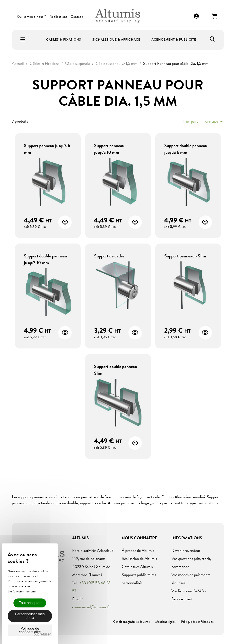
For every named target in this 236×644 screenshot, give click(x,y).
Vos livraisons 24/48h (189, 591)
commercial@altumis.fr (91, 607)
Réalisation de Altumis (139, 558)
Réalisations (58, 17)
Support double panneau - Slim (117, 370)
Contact (77, 17)
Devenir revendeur (186, 550)
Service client (182, 599)
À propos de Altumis (138, 550)
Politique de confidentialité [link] (30, 630)
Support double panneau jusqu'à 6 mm (186, 149)
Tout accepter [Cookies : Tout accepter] (30, 603)
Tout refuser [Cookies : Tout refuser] (41, 634)
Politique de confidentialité (197, 622)
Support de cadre (109, 256)
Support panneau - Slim (185, 256)
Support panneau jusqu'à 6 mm (47, 149)
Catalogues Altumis (137, 567)
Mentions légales (165, 622)
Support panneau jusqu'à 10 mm (109, 149)
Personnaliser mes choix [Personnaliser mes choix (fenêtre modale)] (30, 616)
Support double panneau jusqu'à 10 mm (45, 259)
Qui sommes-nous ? (32, 17)
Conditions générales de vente (131, 622)
